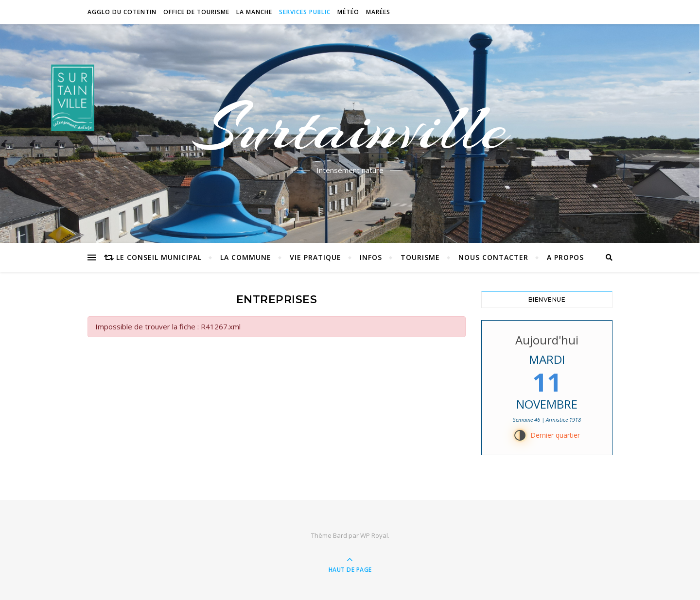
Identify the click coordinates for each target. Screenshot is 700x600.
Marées (378, 12)
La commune (246, 257)
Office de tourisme (196, 12)
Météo (348, 12)
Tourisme (420, 257)
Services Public (305, 12)
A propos (565, 257)
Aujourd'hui (547, 340)
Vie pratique (315, 257)
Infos (371, 257)
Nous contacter (493, 257)
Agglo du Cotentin (122, 12)
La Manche (254, 12)
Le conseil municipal (159, 257)
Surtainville (350, 128)
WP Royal (374, 535)
